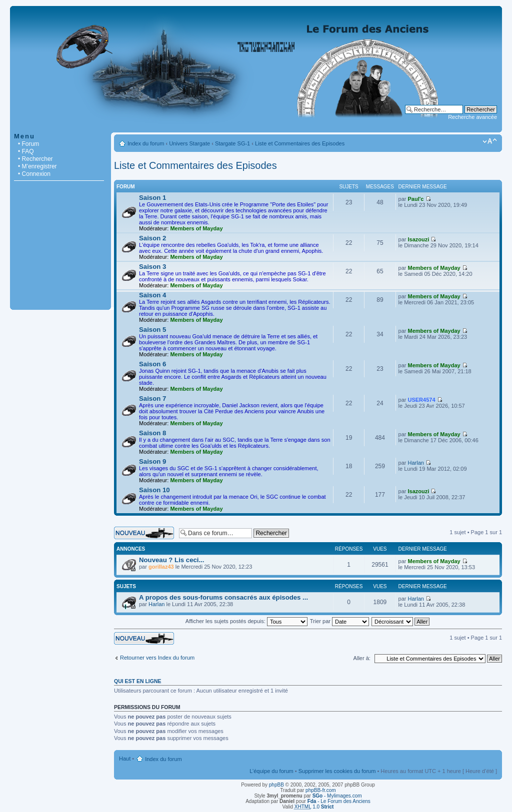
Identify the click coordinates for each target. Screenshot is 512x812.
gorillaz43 (161, 567)
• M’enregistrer (37, 166)
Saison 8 (152, 433)
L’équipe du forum (271, 771)
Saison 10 (154, 490)
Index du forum (146, 143)
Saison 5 (152, 330)
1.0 (314, 807)
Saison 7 (152, 399)
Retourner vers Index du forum (157, 658)
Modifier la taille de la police (490, 141)
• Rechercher (35, 159)
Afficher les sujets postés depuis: (246, 621)
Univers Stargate (189, 143)
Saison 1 (152, 198)
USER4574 (422, 400)
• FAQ (26, 151)
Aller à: (362, 658)
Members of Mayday (196, 228)
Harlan (416, 463)
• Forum (28, 144)
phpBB (276, 785)
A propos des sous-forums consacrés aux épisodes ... (223, 597)
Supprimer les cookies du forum (337, 771)
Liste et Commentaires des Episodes (300, 143)
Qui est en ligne (138, 681)
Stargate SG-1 (232, 143)
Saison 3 (152, 267)
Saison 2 (152, 238)
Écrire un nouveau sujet (144, 533)
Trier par (339, 621)
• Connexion (34, 174)
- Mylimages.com (337, 796)
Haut (125, 759)
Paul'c (416, 199)
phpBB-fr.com (321, 790)
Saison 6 (152, 364)
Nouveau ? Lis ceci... (171, 560)
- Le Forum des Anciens (339, 801)
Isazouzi (419, 239)
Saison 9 (152, 461)
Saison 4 (152, 295)
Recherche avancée (472, 117)
